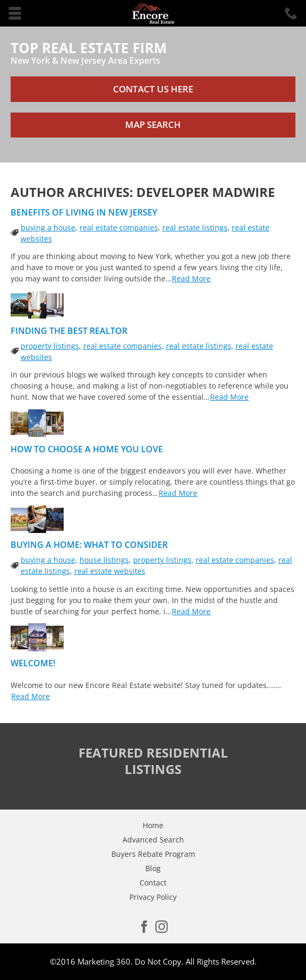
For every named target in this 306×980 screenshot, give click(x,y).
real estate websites (110, 571)
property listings (50, 346)
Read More (191, 278)
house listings (104, 560)
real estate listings (195, 227)
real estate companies (119, 227)
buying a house (48, 227)
